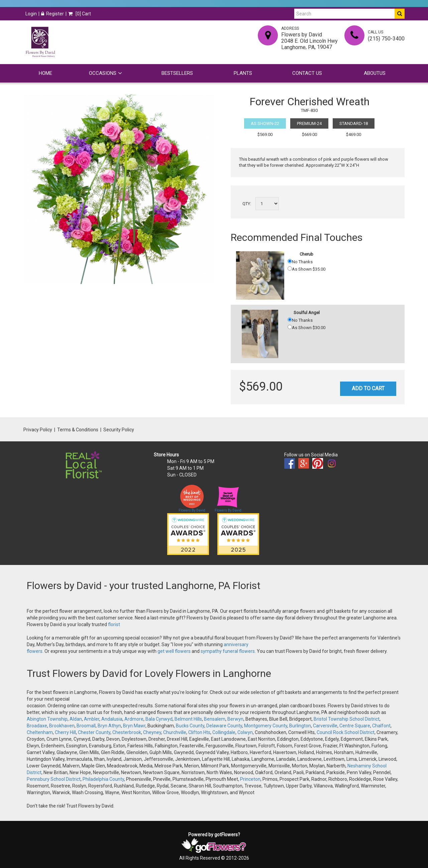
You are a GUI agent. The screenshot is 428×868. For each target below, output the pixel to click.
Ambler (92, 719)
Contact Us (307, 73)
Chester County (94, 732)
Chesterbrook (127, 732)
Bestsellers (177, 73)
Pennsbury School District (54, 779)
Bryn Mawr (134, 726)
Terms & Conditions (78, 430)
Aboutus (375, 73)
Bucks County (190, 726)
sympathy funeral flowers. (229, 651)
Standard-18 (354, 123)
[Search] (344, 14)
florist (114, 624)
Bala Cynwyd (159, 719)
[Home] (40, 42)
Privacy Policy (38, 430)
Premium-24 (309, 123)
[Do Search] (400, 14)
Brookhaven (62, 726)
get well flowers (174, 651)
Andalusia (112, 719)
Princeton (250, 779)
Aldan (76, 719)
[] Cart (80, 14)
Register (52, 14)
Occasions (103, 73)
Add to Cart (368, 388)
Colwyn (245, 732)
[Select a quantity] (267, 204)
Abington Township (47, 719)
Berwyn (235, 719)
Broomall (86, 726)
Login (31, 14)
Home (45, 73)
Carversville (325, 726)
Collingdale (224, 732)
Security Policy (119, 430)
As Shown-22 (265, 123)
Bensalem (215, 719)
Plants (243, 73)
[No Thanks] (290, 261)
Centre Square (355, 726)
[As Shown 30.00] (290, 327)
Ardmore (134, 719)
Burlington (300, 726)
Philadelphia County (103, 779)
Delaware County (224, 726)
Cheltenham (40, 732)
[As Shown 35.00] (290, 268)
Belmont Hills (188, 719)
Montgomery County (266, 726)
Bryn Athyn (109, 726)
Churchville (175, 732)
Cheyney (152, 732)
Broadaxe (37, 726)
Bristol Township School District (347, 719)
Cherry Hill (65, 732)
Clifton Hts (199, 732)
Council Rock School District (346, 732)
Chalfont (381, 726)
